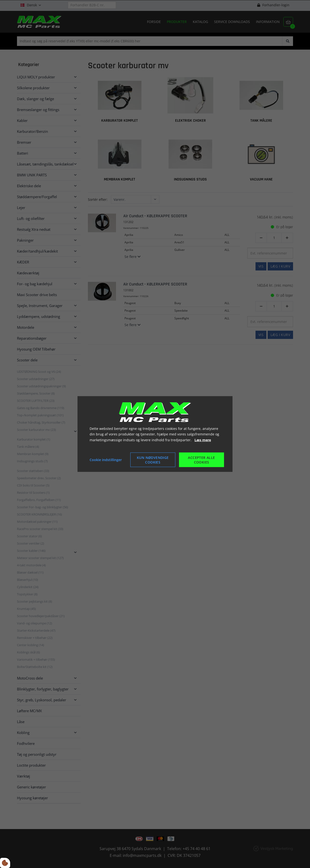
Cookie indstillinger (106, 460)
